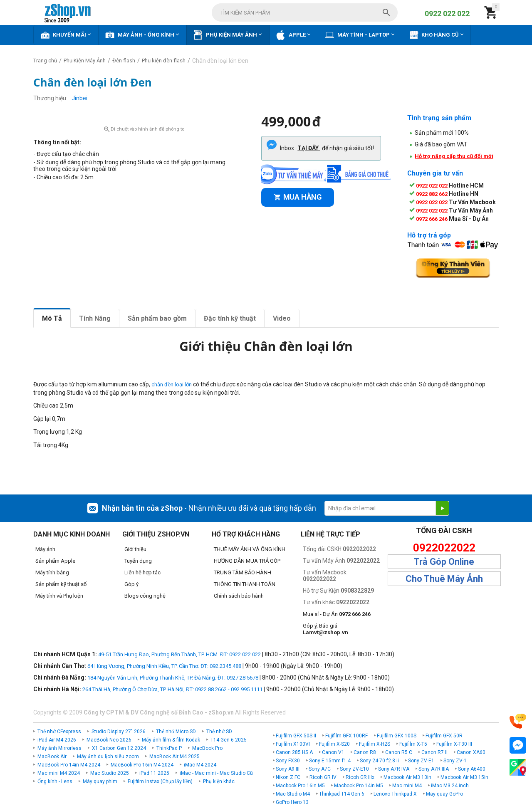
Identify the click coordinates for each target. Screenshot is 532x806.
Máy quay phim (100, 781)
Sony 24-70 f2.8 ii (379, 761)
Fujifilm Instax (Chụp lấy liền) (160, 781)
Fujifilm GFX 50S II (296, 736)
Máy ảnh (45, 549)
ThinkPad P (169, 748)
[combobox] (305, 12)
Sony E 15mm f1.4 (330, 761)
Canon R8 (365, 752)
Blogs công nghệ (145, 596)
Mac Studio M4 (293, 794)
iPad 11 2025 (154, 773)
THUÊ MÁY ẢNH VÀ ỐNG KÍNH (250, 549)
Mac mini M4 (407, 786)
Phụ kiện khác (219, 781)
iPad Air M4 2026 (57, 740)
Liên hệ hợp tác (142, 572)
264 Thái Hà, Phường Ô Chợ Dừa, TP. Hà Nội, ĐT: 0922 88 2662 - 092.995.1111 (172, 689)
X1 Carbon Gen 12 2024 (119, 748)
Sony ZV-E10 (354, 769)
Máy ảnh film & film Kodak (171, 740)
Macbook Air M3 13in (407, 777)
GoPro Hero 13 (292, 802)
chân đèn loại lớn (172, 384)
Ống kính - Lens (55, 781)
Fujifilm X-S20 (334, 744)
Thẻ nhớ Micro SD (176, 732)
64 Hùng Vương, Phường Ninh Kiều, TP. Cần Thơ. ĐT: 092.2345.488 (164, 666)
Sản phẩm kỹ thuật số (61, 584)
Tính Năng (95, 318)
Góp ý (131, 584)
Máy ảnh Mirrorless (59, 748)
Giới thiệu (135, 549)
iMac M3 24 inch (450, 786)
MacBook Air (52, 757)
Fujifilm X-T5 (413, 744)
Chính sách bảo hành (239, 596)
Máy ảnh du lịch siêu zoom (108, 757)
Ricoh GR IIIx (360, 777)
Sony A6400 (472, 769)
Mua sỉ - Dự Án (337, 614)
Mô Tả (52, 318)
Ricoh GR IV (323, 777)
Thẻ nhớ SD (219, 732)
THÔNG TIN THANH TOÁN (245, 584)
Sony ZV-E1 (421, 761)
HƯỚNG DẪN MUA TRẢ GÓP (247, 561)
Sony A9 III (288, 769)
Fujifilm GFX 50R (444, 736)
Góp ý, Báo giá (325, 629)
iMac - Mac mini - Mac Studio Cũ (216, 773)
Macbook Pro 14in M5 (359, 786)
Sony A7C (320, 769)
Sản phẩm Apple (55, 561)
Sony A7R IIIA (434, 769)
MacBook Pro (207, 748)
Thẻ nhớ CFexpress (59, 732)
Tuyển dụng (138, 561)
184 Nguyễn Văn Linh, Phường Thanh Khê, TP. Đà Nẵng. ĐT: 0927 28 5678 (173, 678)
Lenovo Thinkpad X (395, 794)
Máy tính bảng (52, 572)
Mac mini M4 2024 (59, 773)
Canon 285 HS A (294, 752)
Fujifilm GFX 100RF (346, 736)
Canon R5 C (399, 752)
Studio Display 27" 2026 (119, 732)
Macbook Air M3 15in (464, 777)
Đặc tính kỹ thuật (230, 318)
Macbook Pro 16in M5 (300, 786)
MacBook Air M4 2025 (174, 757)
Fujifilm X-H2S (375, 744)
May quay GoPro (444, 794)
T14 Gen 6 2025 (229, 740)
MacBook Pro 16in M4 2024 (142, 765)
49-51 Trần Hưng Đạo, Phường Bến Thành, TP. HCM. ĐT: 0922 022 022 (179, 654)
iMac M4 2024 (200, 765)
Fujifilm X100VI (293, 744)
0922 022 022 (447, 14)
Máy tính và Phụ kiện (59, 596)
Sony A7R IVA (394, 769)
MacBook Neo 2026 (109, 740)
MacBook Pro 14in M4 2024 (69, 765)
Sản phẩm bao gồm (157, 318)
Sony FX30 (288, 761)
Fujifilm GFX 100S (397, 736)
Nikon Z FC (288, 777)
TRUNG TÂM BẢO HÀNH (242, 572)
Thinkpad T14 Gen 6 (342, 794)
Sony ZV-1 (455, 761)
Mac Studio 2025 (110, 773)
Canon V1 (333, 752)
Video (282, 318)
